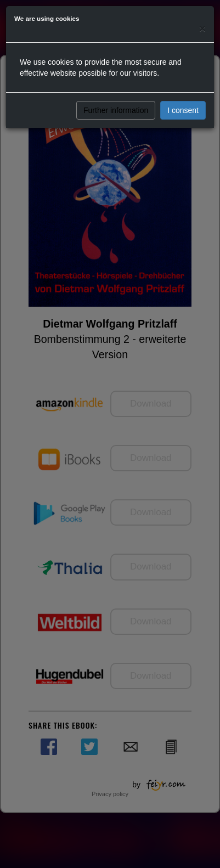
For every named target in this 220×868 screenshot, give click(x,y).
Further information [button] (116, 110)
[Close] (202, 28)
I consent (183, 110)
